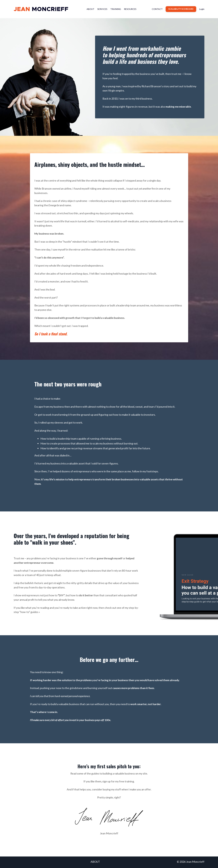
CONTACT (157, 9)
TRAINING (116, 9)
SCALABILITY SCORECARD (181, 9)
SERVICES (102, 9)
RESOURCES (130, 9)
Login (202, 9)
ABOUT (90, 9)
